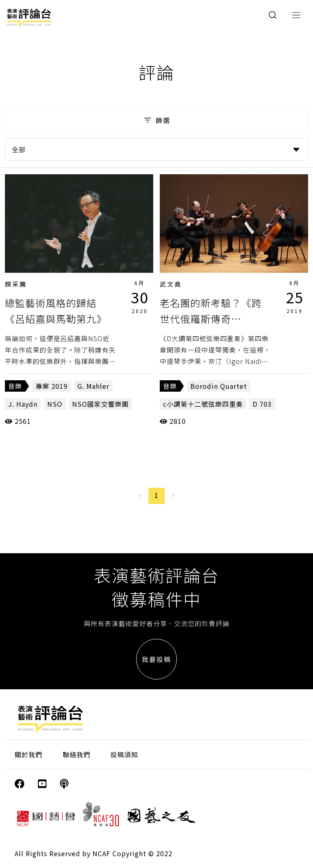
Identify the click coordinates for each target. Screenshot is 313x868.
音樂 (15, 386)
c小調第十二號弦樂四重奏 (203, 404)
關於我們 (29, 754)
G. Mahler (93, 386)
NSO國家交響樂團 (100, 404)
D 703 (262, 404)
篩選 (156, 120)
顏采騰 (16, 284)
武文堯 (171, 284)
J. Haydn (23, 404)
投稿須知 (124, 754)
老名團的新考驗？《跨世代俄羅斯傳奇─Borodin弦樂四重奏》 (215, 318)
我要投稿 (156, 659)
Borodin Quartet (219, 386)
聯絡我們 (77, 754)
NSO (55, 404)
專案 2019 (52, 386)
